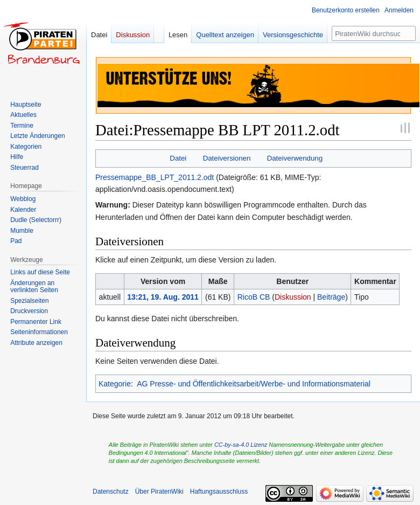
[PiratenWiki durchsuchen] (374, 33)
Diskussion (293, 297)
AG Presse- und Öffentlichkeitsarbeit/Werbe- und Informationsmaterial (254, 384)
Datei (178, 158)
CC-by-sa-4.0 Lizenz (241, 445)
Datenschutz (111, 492)
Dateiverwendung (295, 158)
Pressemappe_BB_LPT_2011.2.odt (155, 177)
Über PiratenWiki (159, 492)
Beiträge (331, 297)
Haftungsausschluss (219, 492)
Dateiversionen (227, 158)
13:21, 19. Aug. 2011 (163, 297)
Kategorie (115, 384)
